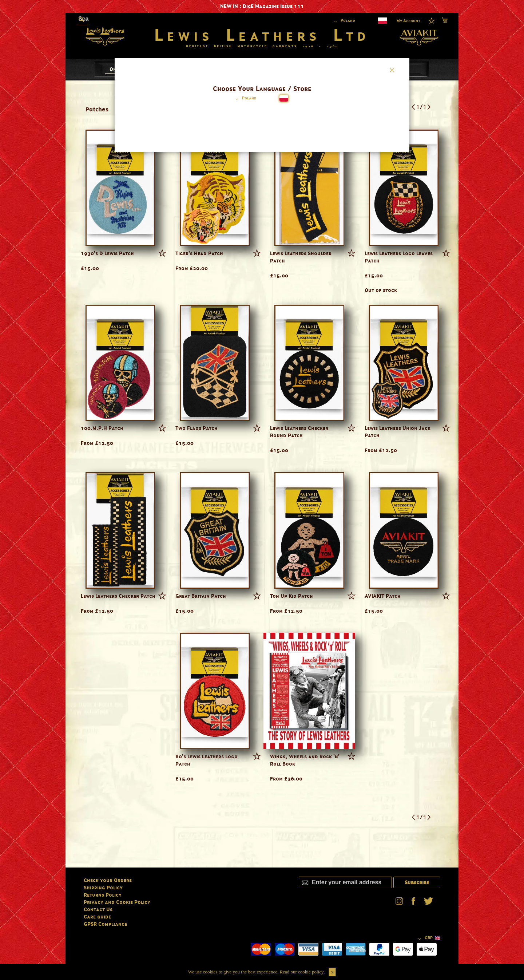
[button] (245, 99)
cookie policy (311, 972)
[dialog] (262, 490)
